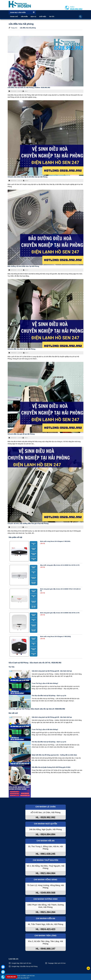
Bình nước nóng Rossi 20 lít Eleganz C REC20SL (55, 541)
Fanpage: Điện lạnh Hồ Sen (57, 963)
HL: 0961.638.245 (45, 854)
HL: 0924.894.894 (45, 834)
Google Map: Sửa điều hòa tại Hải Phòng (25, 966)
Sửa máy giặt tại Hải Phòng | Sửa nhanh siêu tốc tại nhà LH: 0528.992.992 (37, 709)
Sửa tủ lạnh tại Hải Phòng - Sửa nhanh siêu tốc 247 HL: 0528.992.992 (35, 663)
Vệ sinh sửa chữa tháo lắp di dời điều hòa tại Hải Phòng (28, 177)
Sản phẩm (24, 17)
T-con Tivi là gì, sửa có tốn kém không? (45, 683)
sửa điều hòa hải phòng (28, 28)
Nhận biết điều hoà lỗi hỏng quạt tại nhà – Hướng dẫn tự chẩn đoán (54, 755)
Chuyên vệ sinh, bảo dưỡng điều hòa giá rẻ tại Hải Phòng (28, 523)
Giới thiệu (43, 17)
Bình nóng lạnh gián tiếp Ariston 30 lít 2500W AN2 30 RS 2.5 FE (60, 613)
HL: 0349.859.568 (45, 893)
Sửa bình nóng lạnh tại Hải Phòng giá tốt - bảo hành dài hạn (52, 671)
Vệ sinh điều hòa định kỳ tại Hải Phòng (22, 349)
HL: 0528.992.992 (45, 817)
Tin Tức (52, 17)
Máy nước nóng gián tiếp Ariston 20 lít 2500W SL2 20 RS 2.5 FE (60, 565)
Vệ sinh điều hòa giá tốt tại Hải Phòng (21, 434)
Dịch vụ (33, 17)
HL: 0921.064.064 (45, 873)
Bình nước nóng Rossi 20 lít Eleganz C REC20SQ (55, 637)
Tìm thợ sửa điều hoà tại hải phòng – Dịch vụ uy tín (49, 696)
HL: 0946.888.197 (45, 949)
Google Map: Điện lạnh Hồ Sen (21, 963)
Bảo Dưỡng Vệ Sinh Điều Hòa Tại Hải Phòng (23, 266)
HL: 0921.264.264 (45, 912)
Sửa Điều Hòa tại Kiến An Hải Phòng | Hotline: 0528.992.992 (29, 87)
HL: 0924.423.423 (45, 929)
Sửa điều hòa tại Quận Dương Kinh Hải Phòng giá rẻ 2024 (51, 767)
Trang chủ (14, 17)
